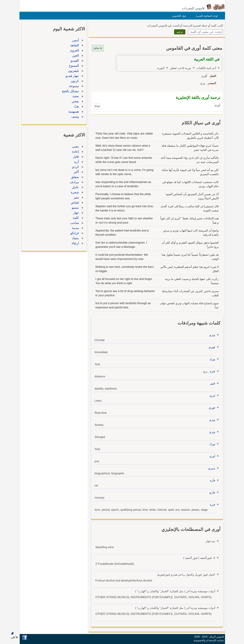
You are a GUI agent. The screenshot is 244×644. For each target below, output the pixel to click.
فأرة (212, 480)
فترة (212, 371)
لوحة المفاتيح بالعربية (206, 16)
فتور (212, 383)
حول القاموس (178, 16)
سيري (211, 468)
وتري (211, 335)
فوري (211, 347)
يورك (211, 359)
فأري (211, 493)
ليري (211, 396)
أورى (211, 456)
